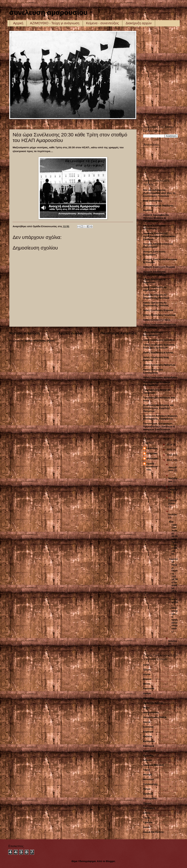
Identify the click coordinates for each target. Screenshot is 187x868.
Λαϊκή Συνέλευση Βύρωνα (158, 310)
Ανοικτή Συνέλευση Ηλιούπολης (154, 227)
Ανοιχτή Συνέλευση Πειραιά (159, 267)
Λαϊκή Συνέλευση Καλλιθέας (159, 340)
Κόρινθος (149, 756)
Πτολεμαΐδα (150, 798)
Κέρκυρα (148, 732)
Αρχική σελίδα (70, 333)
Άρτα (146, 665)
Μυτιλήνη (149, 779)
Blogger (110, 861)
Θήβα (146, 708)
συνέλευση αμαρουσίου (48, 12)
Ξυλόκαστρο (150, 784)
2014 (170, 444)
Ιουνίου (173, 641)
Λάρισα (147, 760)
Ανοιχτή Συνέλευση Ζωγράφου (154, 253)
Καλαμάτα (149, 741)
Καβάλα (148, 736)
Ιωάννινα (148, 727)
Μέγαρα (148, 775)
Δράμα (147, 693)
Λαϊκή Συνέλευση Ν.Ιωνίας (158, 353)
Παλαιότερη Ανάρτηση (118, 333)
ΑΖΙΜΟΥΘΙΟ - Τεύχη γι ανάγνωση (55, 23)
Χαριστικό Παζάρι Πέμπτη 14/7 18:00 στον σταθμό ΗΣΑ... (173, 577)
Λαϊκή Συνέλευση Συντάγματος (153, 371)
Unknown (152, 448)
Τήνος (147, 818)
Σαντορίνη (149, 808)
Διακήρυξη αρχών (139, 23)
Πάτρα (147, 789)
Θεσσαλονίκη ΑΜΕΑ (155, 717)
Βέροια (147, 679)
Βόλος (147, 684)
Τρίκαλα (148, 822)
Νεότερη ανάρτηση (24, 333)
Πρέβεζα (148, 794)
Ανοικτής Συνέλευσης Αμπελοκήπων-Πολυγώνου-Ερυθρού (159, 236)
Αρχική (18, 23)
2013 (170, 450)
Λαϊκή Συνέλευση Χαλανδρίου (160, 377)
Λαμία (147, 770)
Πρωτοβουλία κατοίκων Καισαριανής (157, 384)
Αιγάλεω (148, 210)
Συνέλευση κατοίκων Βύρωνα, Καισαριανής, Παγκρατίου (161, 417)
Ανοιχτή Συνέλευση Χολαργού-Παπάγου (155, 273)
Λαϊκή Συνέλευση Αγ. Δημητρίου (155, 289)
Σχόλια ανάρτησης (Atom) (40, 341)
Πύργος (148, 803)
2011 (170, 460)
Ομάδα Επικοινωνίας (152, 467)
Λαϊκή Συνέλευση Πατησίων (159, 365)
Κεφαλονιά (149, 751)
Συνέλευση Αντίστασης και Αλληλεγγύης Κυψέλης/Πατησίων (158, 408)
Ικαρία (147, 722)
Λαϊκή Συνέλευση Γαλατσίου (159, 315)
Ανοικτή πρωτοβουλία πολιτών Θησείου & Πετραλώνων (156, 218)
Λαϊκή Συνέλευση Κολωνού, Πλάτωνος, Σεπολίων (159, 346)
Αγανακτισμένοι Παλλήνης (158, 206)
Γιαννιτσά (149, 689)
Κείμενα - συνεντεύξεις (103, 23)
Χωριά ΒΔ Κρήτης (154, 832)
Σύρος (147, 813)
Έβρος (147, 670)
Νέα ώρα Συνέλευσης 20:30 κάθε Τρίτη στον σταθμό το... (173, 538)
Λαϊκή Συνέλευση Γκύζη (157, 320)
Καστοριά (149, 746)
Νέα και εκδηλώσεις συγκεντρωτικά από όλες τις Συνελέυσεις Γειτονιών (159, 193)
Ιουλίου (173, 514)
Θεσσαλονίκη (151, 712)
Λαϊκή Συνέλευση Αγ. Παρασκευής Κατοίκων (156, 296)
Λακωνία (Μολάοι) (154, 765)
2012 (170, 455)
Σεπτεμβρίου (172, 502)
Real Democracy (153, 201)
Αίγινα (147, 674)
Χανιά (146, 827)
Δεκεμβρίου (173, 469)
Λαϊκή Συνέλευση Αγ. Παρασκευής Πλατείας (156, 304)
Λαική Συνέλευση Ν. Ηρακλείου (155, 281)
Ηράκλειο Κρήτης (153, 703)
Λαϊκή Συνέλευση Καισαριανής (153, 334)
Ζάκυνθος (149, 698)
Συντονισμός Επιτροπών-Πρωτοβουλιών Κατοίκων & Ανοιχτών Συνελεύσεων (159, 426)
